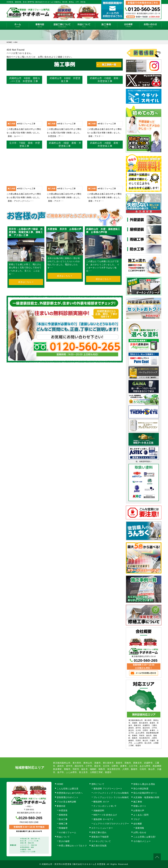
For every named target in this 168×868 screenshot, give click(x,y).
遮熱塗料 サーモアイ (103, 819)
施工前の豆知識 (99, 846)
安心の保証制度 (141, 789)
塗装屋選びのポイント (68, 797)
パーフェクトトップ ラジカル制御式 (111, 793)
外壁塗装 (63, 811)
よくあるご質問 (141, 815)
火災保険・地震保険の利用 (146, 797)
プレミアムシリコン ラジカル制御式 (111, 797)
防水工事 (63, 819)
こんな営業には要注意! (145, 837)
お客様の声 (139, 811)
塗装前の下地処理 (100, 837)
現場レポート (140, 806)
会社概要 (128, 25)
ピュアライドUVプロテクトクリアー (111, 824)
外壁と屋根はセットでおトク (73, 846)
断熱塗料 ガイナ (101, 802)
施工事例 (106, 25)
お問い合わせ (150, 25)
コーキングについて (101, 841)
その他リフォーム (67, 832)
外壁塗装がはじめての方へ (70, 793)
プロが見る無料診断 (66, 802)
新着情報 (140, 828)
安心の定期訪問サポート (145, 793)
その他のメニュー (142, 841)
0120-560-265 (146, 660)
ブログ (137, 819)
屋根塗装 (63, 815)
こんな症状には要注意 (68, 789)
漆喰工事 (63, 824)
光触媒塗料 (99, 811)
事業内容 (40, 25)
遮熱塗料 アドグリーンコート (108, 789)
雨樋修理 (63, 828)
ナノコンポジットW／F (105, 806)
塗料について (98, 784)
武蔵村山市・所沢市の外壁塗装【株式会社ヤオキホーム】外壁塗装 (74, 864)
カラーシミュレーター (102, 828)
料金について (84, 25)
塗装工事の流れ (62, 25)
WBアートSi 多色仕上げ (105, 815)
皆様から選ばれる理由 (144, 784)
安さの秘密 (64, 841)
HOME (18, 25)
